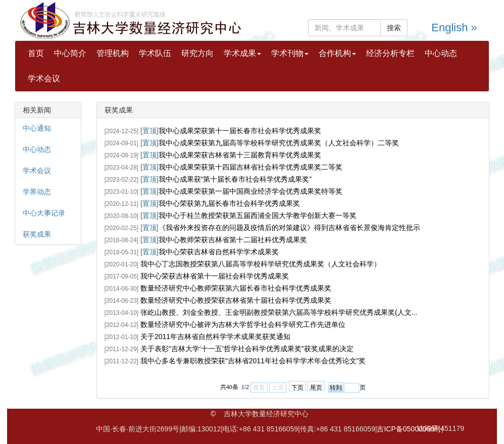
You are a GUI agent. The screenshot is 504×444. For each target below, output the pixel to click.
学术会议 (44, 78)
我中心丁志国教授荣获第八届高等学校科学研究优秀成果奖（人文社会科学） (261, 264)
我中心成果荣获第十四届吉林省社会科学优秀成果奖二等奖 (250, 167)
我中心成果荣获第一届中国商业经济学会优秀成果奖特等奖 (250, 191)
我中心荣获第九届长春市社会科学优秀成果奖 (229, 203)
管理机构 (113, 53)
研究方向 (197, 53)
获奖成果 (37, 234)
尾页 (316, 387)
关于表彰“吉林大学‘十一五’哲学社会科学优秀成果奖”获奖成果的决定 (247, 349)
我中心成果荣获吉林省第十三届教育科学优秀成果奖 (240, 155)
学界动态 (37, 192)
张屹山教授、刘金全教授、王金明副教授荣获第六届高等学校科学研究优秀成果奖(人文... (279, 312)
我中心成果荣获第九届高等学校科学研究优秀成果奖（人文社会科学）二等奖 (279, 143)
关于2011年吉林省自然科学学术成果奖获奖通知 (215, 337)
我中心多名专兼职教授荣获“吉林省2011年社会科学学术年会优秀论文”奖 (253, 361)
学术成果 (242, 53)
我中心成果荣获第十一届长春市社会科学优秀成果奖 (240, 131)
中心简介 (70, 53)
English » (454, 27)
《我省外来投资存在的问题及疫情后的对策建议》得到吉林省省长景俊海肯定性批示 (289, 228)
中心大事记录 (44, 213)
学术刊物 (290, 53)
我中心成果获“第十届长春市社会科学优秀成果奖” (235, 179)
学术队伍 (155, 53)
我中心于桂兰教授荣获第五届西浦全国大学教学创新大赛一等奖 (258, 215)
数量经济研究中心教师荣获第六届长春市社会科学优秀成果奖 (236, 288)
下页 (297, 387)
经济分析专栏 (390, 53)
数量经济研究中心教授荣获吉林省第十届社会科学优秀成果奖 (236, 300)
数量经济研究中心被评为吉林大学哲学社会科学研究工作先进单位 (243, 324)
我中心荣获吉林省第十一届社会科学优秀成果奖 (215, 276)
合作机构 (337, 53)
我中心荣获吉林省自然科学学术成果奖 (219, 252)
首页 (36, 53)
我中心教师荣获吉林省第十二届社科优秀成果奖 (233, 240)
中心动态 (441, 53)
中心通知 (37, 128)
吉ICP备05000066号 (409, 429)
